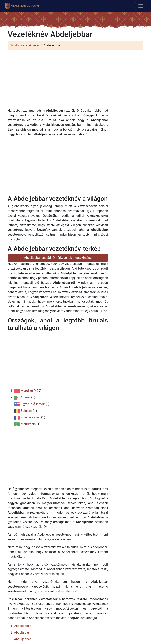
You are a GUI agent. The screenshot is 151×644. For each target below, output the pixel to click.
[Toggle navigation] (141, 6)
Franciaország (31, 417)
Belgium (26, 411)
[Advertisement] (75, 81)
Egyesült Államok (33, 404)
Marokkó (27, 391)
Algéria (26, 397)
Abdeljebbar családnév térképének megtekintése (58, 258)
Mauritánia (28, 424)
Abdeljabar (21, 632)
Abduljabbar (22, 639)
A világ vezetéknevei (25, 45)
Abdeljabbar (22, 626)
